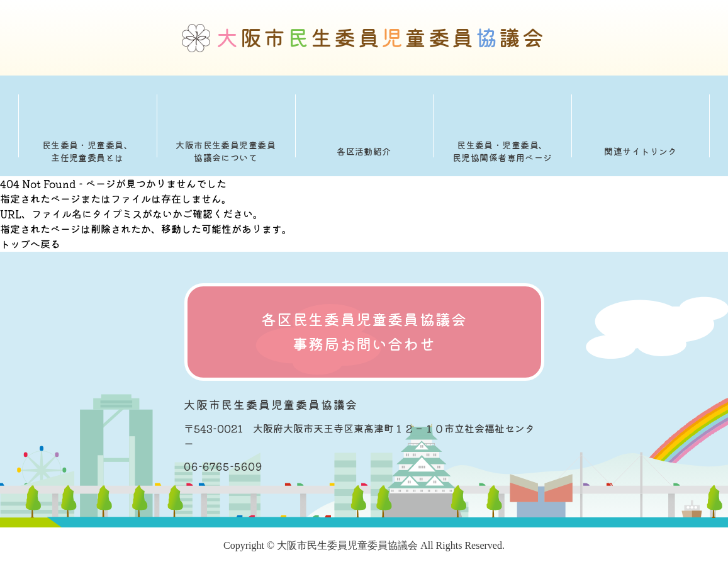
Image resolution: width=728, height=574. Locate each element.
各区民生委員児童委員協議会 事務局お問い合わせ (364, 332)
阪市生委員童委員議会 (381, 38)
